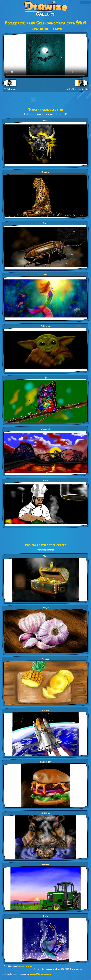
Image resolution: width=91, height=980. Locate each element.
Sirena (46, 275)
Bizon (45, 121)
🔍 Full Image (10, 89)
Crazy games (76, 969)
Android (57, 969)
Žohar (46, 223)
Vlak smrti (45, 429)
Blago (46, 556)
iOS (63, 969)
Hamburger (45, 762)
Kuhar (45, 481)
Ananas (45, 659)
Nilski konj (46, 813)
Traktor (45, 865)
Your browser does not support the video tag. (45, 56)
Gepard (46, 172)
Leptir (46, 378)
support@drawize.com (40, 974)
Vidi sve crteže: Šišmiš (77, 89)
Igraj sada (30, 966)
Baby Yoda (46, 326)
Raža (45, 916)
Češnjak (46, 608)
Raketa (46, 710)
